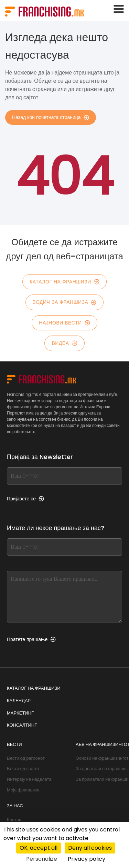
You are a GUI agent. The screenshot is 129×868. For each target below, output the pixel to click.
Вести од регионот (26, 758)
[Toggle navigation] (119, 9)
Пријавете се (25, 499)
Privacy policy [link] (87, 859)
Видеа (64, 343)
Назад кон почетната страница (51, 117)
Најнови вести (64, 323)
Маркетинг (20, 713)
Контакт (15, 820)
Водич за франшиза (65, 302)
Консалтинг (22, 725)
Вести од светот (23, 769)
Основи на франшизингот (102, 758)
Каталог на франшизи (64, 282)
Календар (19, 701)
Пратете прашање (31, 639)
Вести (14, 744)
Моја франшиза (23, 790)
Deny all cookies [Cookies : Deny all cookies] (90, 848)
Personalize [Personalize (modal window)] (42, 859)
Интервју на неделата (29, 779)
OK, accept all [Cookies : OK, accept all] (39, 848)
